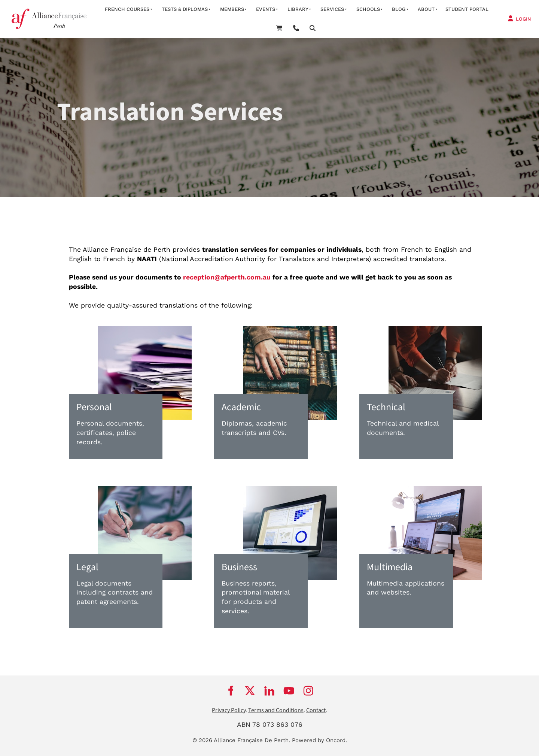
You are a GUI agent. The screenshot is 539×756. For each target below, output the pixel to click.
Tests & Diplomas (185, 9)
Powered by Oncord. (319, 740)
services (332, 9)
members (232, 9)
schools (368, 9)
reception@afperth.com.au (227, 277)
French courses (127, 9)
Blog (399, 9)
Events (266, 9)
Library (298, 9)
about (426, 9)
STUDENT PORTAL (467, 9)
